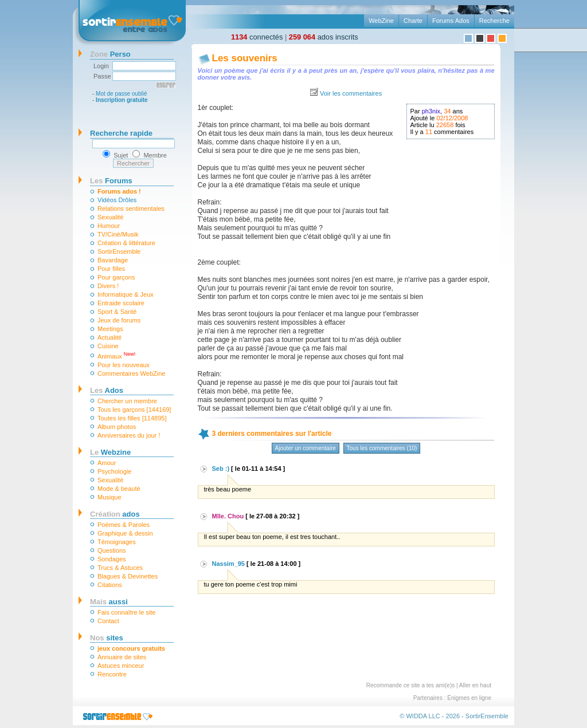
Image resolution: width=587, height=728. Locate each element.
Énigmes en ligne (469, 698)
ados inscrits (324, 37)
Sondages (112, 559)
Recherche (494, 21)
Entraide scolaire (121, 303)
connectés (257, 37)
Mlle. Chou (228, 516)
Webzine (110, 452)
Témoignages (117, 542)
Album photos (117, 427)
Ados (107, 390)
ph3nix (431, 111)
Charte (413, 21)
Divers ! (108, 286)
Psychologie (114, 471)
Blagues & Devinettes (128, 576)
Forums (111, 181)
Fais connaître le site (127, 612)
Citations (110, 585)
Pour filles (111, 269)
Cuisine (108, 346)
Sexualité (110, 217)
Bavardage (113, 260)
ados (115, 514)
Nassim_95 (229, 564)
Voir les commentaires (351, 93)
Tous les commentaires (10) (382, 448)
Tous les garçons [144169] (134, 410)
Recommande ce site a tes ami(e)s (411, 685)
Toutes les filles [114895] (132, 418)
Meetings (110, 329)
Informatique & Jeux (126, 294)
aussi (109, 602)
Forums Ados (451, 21)
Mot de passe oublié (122, 94)
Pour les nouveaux (124, 365)
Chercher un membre (127, 401)
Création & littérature (126, 243)
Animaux (116, 355)
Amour (107, 463)
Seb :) (221, 469)
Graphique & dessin (125, 533)
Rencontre (112, 674)
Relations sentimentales (131, 208)
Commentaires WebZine (131, 373)
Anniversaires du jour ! (129, 435)
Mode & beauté (119, 489)
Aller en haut (475, 685)
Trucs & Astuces (120, 568)
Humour (109, 226)
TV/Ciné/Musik (118, 234)
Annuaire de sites (122, 657)
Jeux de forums (119, 320)
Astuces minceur (121, 666)
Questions (112, 550)
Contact (108, 621)
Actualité (109, 337)
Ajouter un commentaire (306, 448)
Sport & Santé (117, 312)
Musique (109, 497)
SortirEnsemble (119, 251)
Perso (110, 54)
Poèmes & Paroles (124, 525)
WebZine (381, 21)
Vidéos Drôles (117, 200)
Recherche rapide (121, 133)
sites (107, 638)
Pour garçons (116, 277)
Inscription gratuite (122, 100)
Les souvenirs (245, 58)
